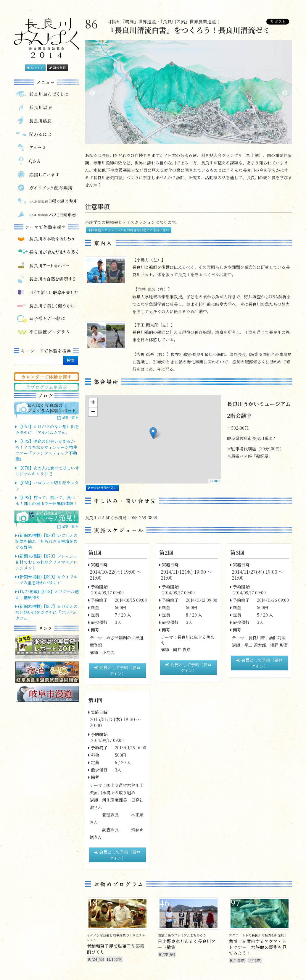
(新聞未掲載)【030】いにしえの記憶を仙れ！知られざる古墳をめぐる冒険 (47, 541)
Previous (92, 93)
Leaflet (215, 481)
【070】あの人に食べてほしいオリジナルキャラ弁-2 (47, 471)
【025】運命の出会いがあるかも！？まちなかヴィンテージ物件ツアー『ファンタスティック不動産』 (46, 450)
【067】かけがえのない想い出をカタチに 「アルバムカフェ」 (47, 429)
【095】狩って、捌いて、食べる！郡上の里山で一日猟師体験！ (46, 500)
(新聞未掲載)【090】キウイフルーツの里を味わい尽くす (46, 580)
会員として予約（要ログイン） (117, 670)
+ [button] (93, 403)
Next (285, 93)
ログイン (35, 68)
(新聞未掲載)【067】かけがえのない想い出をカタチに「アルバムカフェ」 (47, 612)
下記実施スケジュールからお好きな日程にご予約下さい (129, 230)
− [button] (93, 412)
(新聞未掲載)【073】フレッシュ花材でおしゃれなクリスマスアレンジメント (46, 562)
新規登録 (58, 68)
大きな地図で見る (102, 488)
